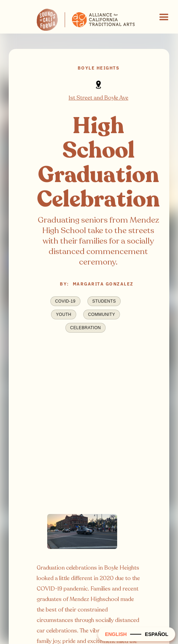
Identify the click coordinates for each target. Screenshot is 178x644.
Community (102, 314)
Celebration (86, 328)
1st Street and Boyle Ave (98, 98)
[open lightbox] (82, 536)
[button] (164, 17)
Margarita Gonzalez (103, 284)
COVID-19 (65, 301)
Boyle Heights (99, 68)
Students (104, 301)
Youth (64, 314)
